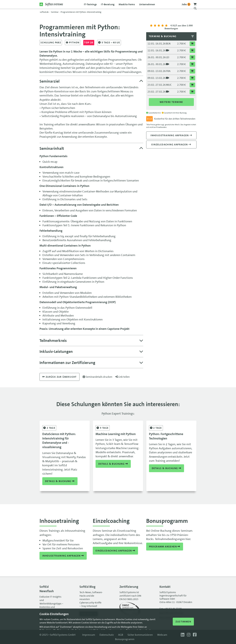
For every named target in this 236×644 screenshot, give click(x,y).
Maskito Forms (127, 4)
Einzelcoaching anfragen (171, 145)
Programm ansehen (165, 547)
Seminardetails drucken (97, 377)
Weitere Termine (171, 102)
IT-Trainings (90, 4)
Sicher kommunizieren (140, 635)
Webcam (162, 635)
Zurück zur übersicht (59, 377)
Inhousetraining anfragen (171, 135)
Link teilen (123, 377)
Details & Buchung (60, 481)
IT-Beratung (108, 4)
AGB (121, 635)
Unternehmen (147, 4)
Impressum (89, 635)
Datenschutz (107, 635)
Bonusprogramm (125, 639)
